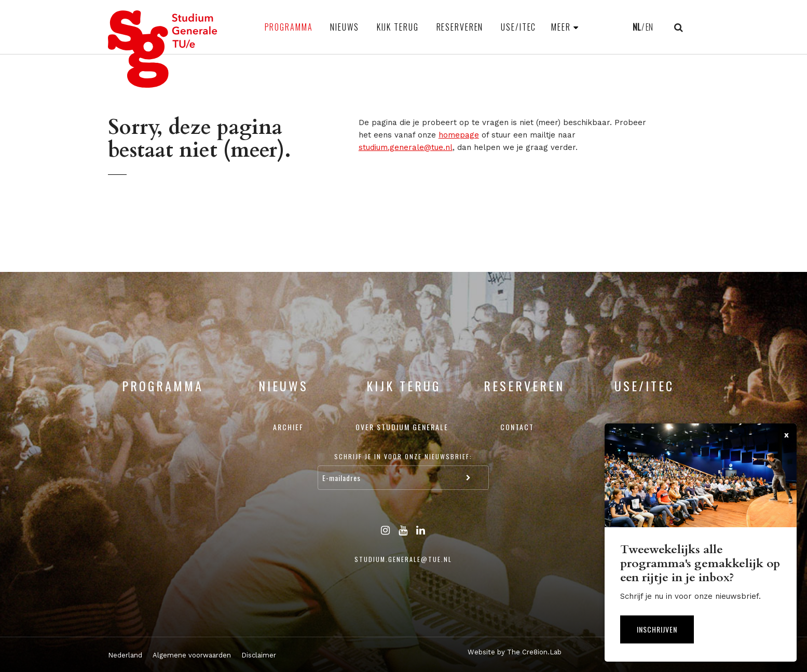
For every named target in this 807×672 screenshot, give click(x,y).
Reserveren (460, 27)
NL (637, 27)
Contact (517, 427)
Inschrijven (657, 629)
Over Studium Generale (402, 427)
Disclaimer (259, 655)
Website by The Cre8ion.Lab (515, 652)
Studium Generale (163, 49)
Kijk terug (398, 27)
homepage (459, 135)
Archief (288, 427)
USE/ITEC (518, 27)
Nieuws (344, 27)
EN (649, 27)
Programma (289, 27)
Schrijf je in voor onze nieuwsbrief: (403, 456)
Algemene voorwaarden (192, 655)
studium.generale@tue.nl (406, 147)
